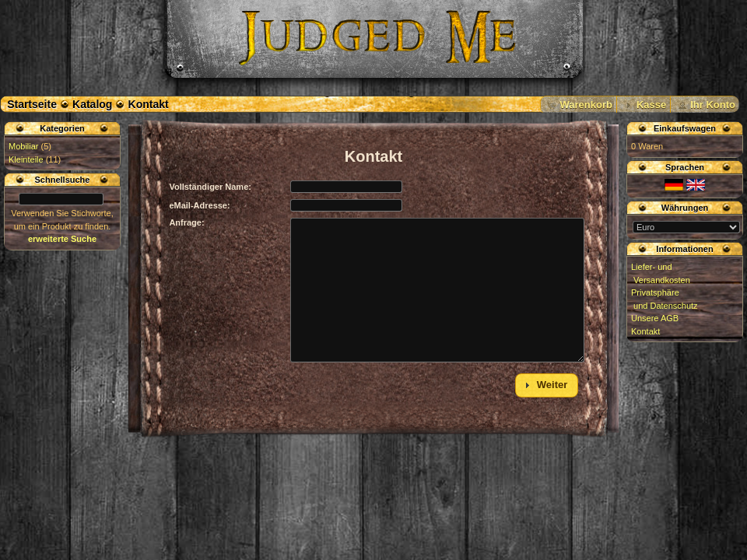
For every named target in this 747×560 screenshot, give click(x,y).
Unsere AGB (655, 318)
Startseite (32, 104)
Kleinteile (26, 159)
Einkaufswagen (685, 128)
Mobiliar (24, 146)
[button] (579, 105)
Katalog (92, 104)
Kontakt (149, 104)
